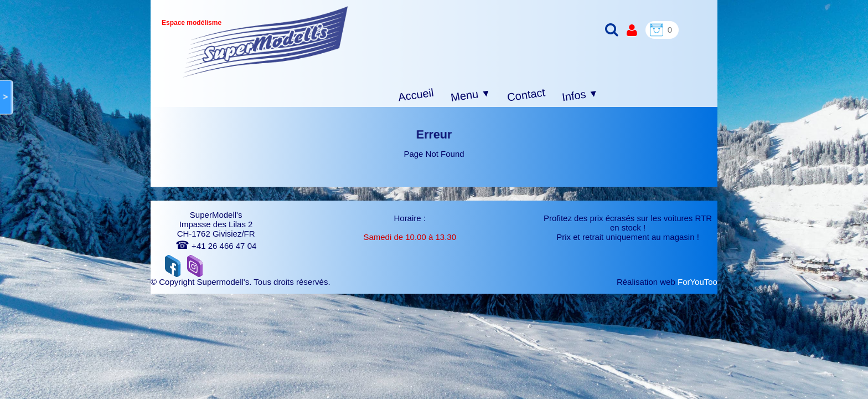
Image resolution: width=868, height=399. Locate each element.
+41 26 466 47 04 (216, 246)
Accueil (416, 95)
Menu (471, 95)
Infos (580, 96)
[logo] (265, 42)
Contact (526, 94)
